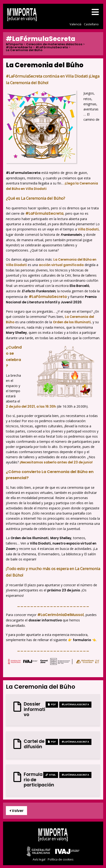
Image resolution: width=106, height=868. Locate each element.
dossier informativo (45, 620)
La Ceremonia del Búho (24, 50)
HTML (51, 775)
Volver (16, 811)
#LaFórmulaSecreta (52, 47)
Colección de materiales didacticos (54, 44)
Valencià (75, 24)
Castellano (91, 24)
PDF (52, 705)
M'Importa (14, 44)
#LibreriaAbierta (19, 47)
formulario (82, 640)
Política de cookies (61, 859)
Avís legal (39, 859)
